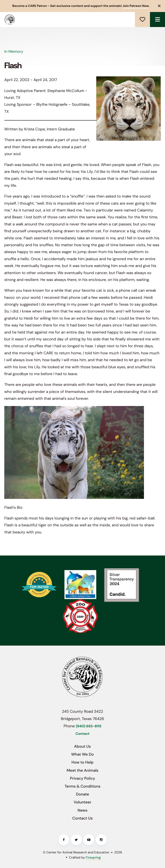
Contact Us (83, 818)
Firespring (93, 857)
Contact (83, 734)
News (82, 810)
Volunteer (82, 802)
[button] (159, 6)
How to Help (82, 762)
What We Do (82, 754)
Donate (142, 20)
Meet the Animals (82, 770)
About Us (82, 746)
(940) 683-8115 (89, 726)
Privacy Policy (83, 778)
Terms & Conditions (83, 786)
